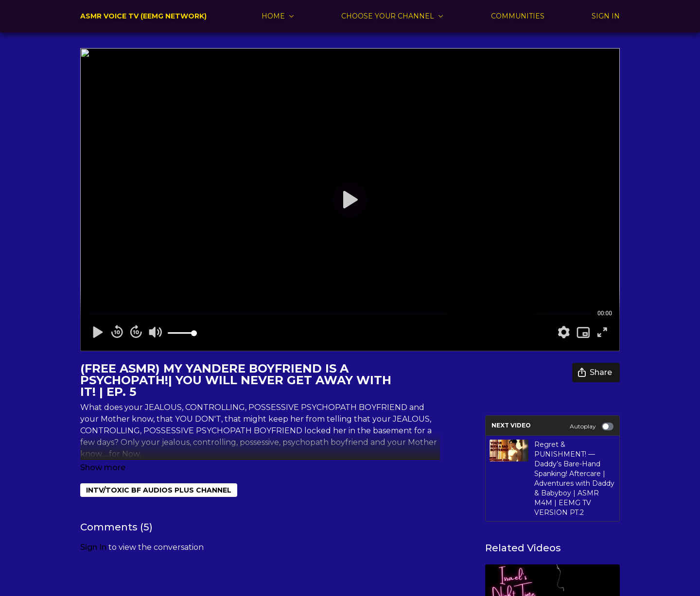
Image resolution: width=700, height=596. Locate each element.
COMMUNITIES (518, 16)
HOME (278, 16)
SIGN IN (606, 16)
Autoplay (592, 426)
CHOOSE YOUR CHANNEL (392, 16)
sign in (93, 534)
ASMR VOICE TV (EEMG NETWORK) (143, 16)
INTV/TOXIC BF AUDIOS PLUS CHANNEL (159, 477)
